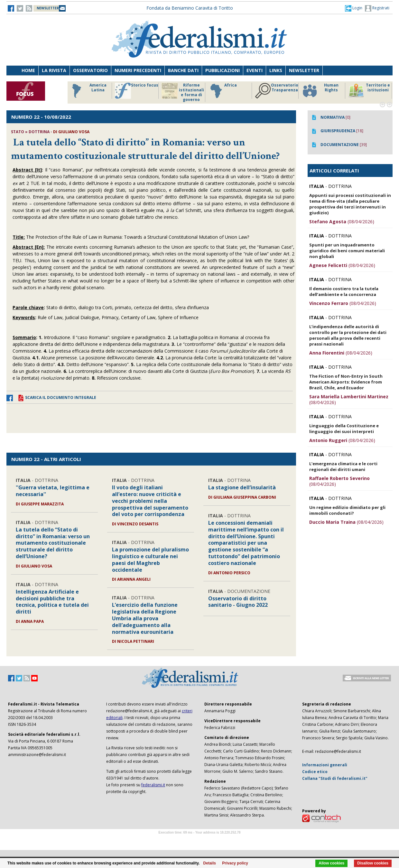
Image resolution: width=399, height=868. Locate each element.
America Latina (87, 91)
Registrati (377, 8)
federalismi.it (153, 785)
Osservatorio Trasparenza (277, 91)
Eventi (255, 70)
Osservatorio (90, 70)
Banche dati (183, 70)
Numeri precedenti (138, 70)
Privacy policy (235, 863)
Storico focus (137, 91)
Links (276, 70)
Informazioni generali (325, 765)
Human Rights (320, 91)
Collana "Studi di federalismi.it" (335, 778)
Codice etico (315, 772)
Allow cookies (331, 863)
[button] (354, 8)
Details (210, 863)
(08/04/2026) (342, 222)
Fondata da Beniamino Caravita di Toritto (190, 8)
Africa (223, 91)
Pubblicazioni (223, 70)
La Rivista (54, 70)
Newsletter (304, 70)
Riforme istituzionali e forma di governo (183, 92)
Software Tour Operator (199, 840)
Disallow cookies (373, 863)
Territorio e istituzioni (369, 91)
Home (28, 70)
